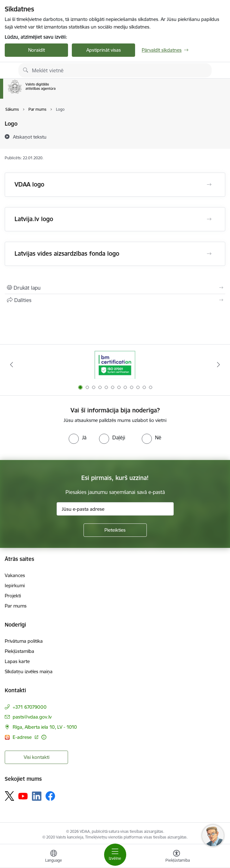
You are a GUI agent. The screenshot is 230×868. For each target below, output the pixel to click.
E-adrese (23, 737)
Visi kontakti (37, 757)
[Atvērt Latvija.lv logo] (209, 219)
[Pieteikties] (115, 530)
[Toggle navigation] (115, 855)
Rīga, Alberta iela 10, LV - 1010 (45, 727)
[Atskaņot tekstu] (30, 137)
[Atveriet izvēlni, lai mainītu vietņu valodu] (53, 857)
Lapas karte (17, 661)
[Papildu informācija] (44, 737)
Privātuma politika (24, 641)
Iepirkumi (15, 585)
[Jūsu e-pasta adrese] (115, 509)
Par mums (16, 606)
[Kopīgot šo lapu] (115, 300)
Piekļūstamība (19, 651)
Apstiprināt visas (104, 50)
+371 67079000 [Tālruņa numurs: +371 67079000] (30, 707)
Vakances (15, 575)
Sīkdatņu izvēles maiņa (29, 671)
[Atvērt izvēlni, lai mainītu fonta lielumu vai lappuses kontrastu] (177, 857)
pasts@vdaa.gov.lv (32, 717)
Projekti (13, 596)
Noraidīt (37, 50)
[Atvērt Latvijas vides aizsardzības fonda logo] (209, 254)
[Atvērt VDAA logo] (209, 185)
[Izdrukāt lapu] (115, 288)
